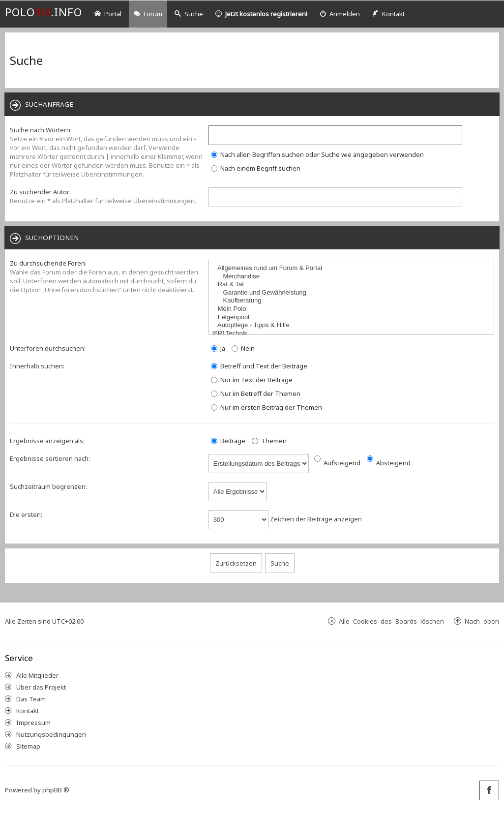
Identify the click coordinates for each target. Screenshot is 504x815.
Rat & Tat (353, 285)
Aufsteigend (337, 463)
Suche (189, 14)
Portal (108, 14)
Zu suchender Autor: (40, 192)
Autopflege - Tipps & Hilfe (353, 325)
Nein (243, 348)
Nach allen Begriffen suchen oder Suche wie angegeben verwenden (317, 154)
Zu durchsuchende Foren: (48, 263)
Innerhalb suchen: (37, 366)
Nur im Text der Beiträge (252, 380)
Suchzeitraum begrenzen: (48, 486)
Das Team (31, 699)
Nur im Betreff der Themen (256, 393)
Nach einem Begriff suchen (256, 168)
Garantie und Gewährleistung (353, 293)
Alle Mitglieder (37, 675)
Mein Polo (353, 309)
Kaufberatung (353, 301)
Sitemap (28, 746)
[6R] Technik (353, 334)
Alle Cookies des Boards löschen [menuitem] (391, 621)
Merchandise (353, 277)
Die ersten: (26, 514)
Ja (218, 348)
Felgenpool (353, 317)
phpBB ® (56, 790)
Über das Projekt (41, 687)
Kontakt (28, 711)
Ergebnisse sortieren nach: (50, 458)
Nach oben (482, 621)
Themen (269, 441)
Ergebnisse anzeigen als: (47, 441)
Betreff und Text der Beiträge (259, 366)
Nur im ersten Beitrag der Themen (267, 407)
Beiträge (228, 441)
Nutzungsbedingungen (51, 734)
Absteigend (389, 463)
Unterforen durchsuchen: (48, 348)
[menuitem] (340, 14)
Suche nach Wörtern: (41, 130)
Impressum (33, 723)
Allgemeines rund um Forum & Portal (353, 268)
